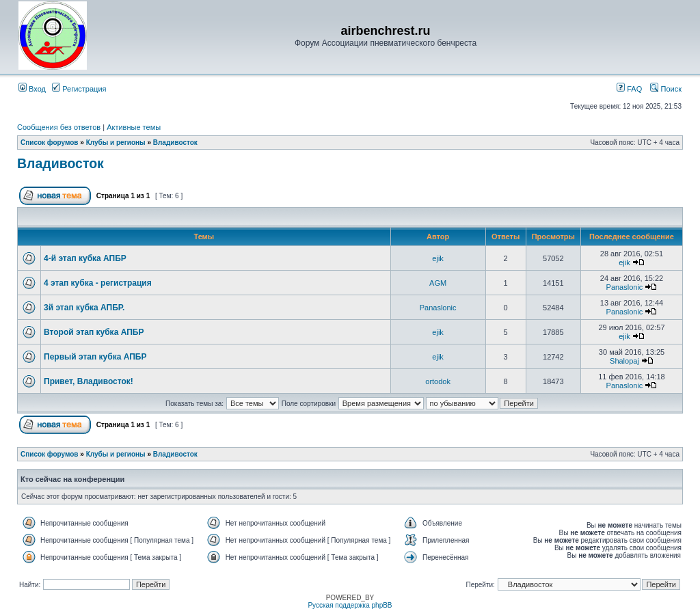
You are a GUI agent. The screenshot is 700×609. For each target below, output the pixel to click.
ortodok (438, 381)
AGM (438, 283)
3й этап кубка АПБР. (84, 308)
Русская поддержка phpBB (350, 605)
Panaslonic (625, 287)
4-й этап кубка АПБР (85, 258)
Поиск (666, 89)
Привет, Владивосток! (89, 381)
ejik (438, 258)
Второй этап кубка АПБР (94, 332)
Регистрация (79, 89)
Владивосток (175, 143)
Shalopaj (624, 361)
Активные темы (134, 127)
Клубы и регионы (116, 143)
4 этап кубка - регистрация (98, 283)
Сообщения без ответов (59, 127)
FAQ (629, 89)
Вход (32, 89)
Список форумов (50, 143)
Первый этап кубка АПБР (95, 357)
